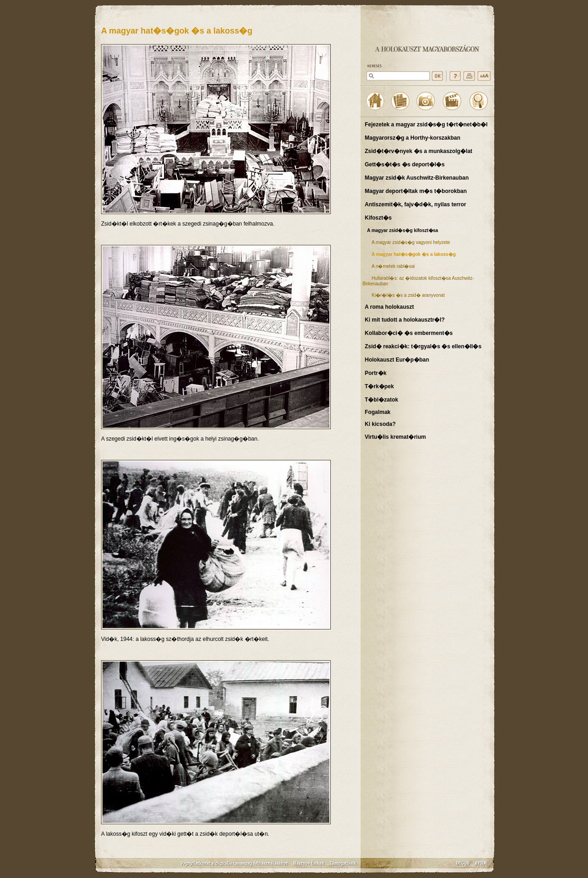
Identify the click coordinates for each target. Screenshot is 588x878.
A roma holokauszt (389, 307)
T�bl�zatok (382, 400)
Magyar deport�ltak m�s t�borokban (416, 191)
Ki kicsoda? (380, 424)
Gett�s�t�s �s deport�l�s (405, 164)
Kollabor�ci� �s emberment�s (409, 333)
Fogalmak (378, 412)
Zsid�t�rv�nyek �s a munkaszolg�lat (418, 151)
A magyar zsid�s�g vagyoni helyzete (411, 242)
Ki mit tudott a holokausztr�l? (405, 320)
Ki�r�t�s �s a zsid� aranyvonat (408, 295)
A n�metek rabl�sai (393, 266)
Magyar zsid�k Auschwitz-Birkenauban (417, 178)
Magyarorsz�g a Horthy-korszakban (413, 138)
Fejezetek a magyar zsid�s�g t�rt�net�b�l (426, 125)
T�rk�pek (379, 386)
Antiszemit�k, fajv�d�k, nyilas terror (416, 204)
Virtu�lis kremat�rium (395, 437)
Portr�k (376, 373)
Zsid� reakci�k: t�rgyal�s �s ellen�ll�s (423, 346)
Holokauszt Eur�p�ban (397, 360)
